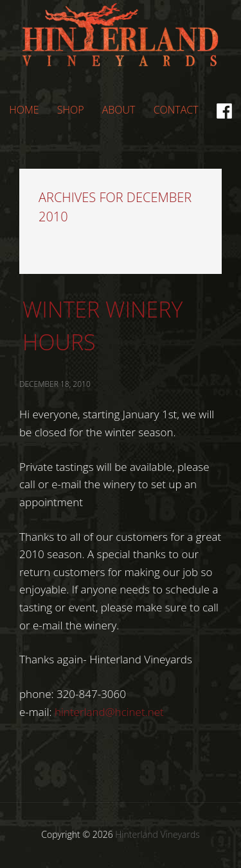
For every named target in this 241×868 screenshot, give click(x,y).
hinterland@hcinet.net (109, 712)
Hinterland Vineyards (121, 44)
